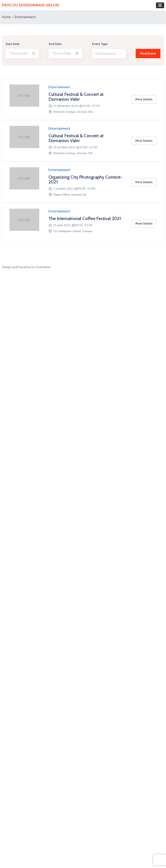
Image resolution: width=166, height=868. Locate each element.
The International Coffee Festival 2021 (85, 218)
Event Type (100, 44)
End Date (55, 44)
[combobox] (109, 54)
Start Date (13, 44)
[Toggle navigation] (160, 5)
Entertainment (59, 87)
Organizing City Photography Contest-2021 (85, 179)
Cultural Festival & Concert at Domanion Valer (76, 97)
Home (6, 17)
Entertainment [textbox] (106, 54)
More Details (144, 99)
